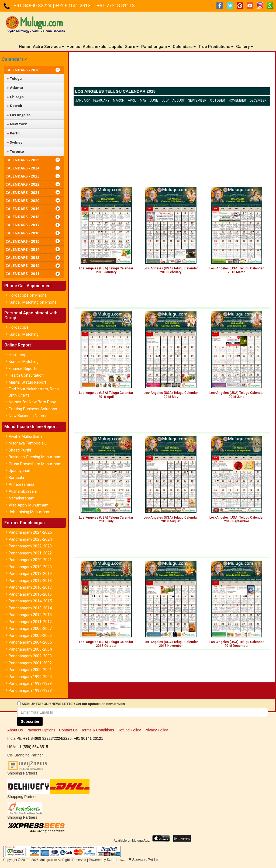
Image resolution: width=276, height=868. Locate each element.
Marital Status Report (27, 382)
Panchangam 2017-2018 (30, 581)
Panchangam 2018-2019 (30, 574)
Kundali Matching (24, 334)
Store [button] (132, 47)
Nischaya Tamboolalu (28, 443)
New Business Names (28, 416)
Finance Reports (23, 369)
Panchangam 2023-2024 (30, 539)
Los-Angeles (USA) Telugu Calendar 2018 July (106, 519)
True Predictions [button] (216, 47)
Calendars (13, 59)
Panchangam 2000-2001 (30, 670)
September (197, 100)
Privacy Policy (156, 730)
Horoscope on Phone (28, 295)
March (119, 100)
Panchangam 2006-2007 (30, 629)
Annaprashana (21, 484)
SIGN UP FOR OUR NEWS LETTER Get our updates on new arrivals (73, 704)
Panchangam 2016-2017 (30, 587)
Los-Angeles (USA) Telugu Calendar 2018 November (171, 644)
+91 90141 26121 (75, 6)
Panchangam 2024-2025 (30, 532)
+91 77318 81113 (116, 6)
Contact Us (68, 730)
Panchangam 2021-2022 (30, 553)
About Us (15, 730)
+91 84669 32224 (33, 6)
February (101, 100)
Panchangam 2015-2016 (30, 594)
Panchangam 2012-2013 (30, 615)
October (218, 100)
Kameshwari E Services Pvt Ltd (133, 860)
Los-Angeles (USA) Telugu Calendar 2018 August (171, 519)
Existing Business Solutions (33, 409)
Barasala (16, 478)
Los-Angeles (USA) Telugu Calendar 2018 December (237, 644)
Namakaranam (22, 498)
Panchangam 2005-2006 (30, 636)
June (154, 100)
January (82, 100)
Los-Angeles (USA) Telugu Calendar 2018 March (237, 270)
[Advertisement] (172, 71)
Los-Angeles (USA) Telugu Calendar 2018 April (106, 395)
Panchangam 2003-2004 (30, 649)
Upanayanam (20, 471)
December (258, 100)
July (165, 100)
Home (25, 46)
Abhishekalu (95, 47)
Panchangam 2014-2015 (30, 601)
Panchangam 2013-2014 (30, 608)
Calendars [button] (184, 47)
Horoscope (19, 327)
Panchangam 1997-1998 (30, 690)
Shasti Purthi (20, 450)
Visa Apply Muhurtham (29, 505)
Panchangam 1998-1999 (30, 683)
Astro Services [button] (48, 47)
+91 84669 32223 (38, 738)
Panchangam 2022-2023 (30, 546)
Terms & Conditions (97, 730)
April (132, 100)
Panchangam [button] (156, 47)
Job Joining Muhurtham (30, 512)
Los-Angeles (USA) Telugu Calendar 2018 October (106, 644)
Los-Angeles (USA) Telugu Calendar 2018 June (237, 395)
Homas (73, 47)
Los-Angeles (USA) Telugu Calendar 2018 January (106, 270)
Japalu (116, 47)
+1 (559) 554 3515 (33, 747)
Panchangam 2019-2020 (30, 567)
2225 (67, 738)
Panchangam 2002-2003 (30, 656)
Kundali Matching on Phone (33, 302)
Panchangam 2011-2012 (30, 622)
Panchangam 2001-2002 (30, 663)
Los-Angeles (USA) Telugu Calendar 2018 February (171, 270)
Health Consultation (26, 375)
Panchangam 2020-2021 (30, 560)
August (178, 100)
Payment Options (41, 730)
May (143, 100)
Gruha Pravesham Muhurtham (35, 464)
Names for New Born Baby (32, 402)
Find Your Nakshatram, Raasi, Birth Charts (34, 392)
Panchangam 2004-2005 (30, 642)
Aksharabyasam (23, 491)
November (237, 100)
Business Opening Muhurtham (35, 457)
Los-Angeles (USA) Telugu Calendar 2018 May (171, 395)
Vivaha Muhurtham (25, 436)
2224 (58, 738)
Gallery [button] (244, 47)
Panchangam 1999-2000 (30, 677)
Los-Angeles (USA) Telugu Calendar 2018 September (237, 519)
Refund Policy (129, 730)
